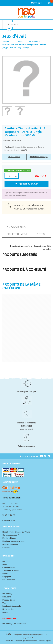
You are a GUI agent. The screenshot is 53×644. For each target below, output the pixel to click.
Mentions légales (9, 538)
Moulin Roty (7, 594)
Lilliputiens (7, 597)
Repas (5, 574)
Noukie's (6, 612)
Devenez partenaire (10, 544)
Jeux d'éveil (34, 42)
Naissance (7, 561)
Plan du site (9, 641)
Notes (41, 234)
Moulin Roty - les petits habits (14, 624)
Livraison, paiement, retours (14, 541)
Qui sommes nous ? (11, 535)
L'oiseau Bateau (9, 600)
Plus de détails (14, 157)
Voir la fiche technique (39, 157)
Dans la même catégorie (21, 246)
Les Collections (9, 580)
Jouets (20, 42)
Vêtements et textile (10, 570)
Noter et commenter (12, 141)
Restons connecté (31, 456)
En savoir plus (16, 227)
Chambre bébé (8, 567)
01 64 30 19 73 (21, 209)
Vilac (4, 603)
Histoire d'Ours (8, 609)
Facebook (6, 547)
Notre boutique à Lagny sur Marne (16, 532)
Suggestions (39, 246)
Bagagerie (7, 577)
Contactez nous (9, 520)
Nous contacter (11, 498)
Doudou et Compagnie (12, 606)
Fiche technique (17, 234)
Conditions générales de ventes (26, 641)
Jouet (5, 564)
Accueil (6, 42)
